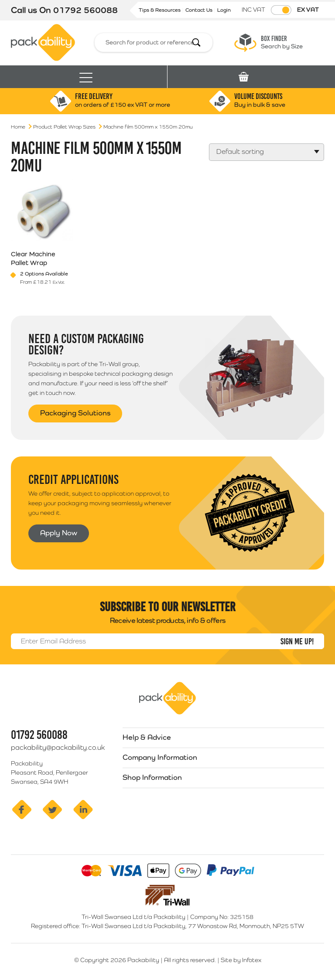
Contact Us (200, 10)
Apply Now (59, 533)
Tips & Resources (160, 10)
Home (18, 127)
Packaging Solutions (75, 413)
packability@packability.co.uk (58, 747)
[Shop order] (267, 152)
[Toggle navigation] (86, 77)
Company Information (160, 757)
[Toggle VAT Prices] (281, 10)
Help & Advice (147, 737)
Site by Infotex (241, 960)
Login (224, 10)
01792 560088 (85, 10)
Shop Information (152, 777)
